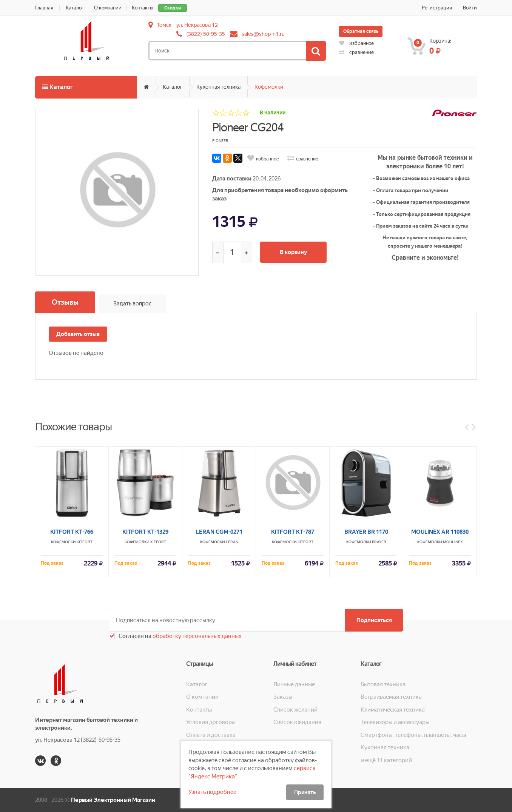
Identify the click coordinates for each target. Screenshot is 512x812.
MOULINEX (453, 647)
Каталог (75, 8)
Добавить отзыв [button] (78, 334)
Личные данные (294, 684)
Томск (164, 25)
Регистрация (437, 8)
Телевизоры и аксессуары (395, 722)
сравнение (356, 52)
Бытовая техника (383, 684)
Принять (305, 792)
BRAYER (379, 647)
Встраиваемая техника (391, 697)
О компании (108, 8)
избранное (356, 43)
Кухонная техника (218, 87)
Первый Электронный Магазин (113, 800)
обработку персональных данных (197, 636)
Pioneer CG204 (248, 127)
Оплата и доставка (211, 735)
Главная (44, 8)
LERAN (232, 647)
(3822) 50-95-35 (206, 34)
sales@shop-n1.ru (263, 34)
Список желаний (295, 710)
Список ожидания (297, 722)
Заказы (283, 697)
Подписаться (374, 620)
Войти (470, 8)
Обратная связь (361, 31)
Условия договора (211, 722)
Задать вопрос (133, 304)
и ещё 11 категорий (386, 760)
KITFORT (85, 647)
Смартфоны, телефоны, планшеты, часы (413, 735)
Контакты (143, 8)
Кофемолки (269, 87)
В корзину (293, 252)
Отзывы (65, 302)
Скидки (173, 8)
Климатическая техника (393, 710)
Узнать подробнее (212, 792)
